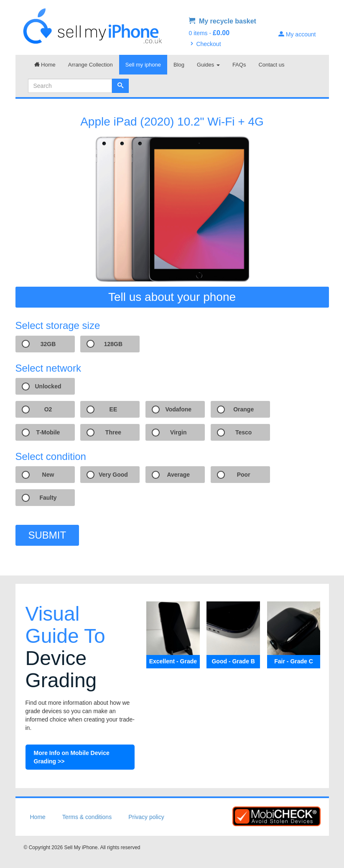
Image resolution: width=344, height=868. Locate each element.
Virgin (178, 432)
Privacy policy (146, 817)
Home (45, 65)
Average (178, 475)
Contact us (271, 65)
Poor (244, 475)
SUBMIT (47, 535)
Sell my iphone (143, 65)
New (48, 475)
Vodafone (178, 409)
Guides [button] (208, 65)
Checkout (205, 44)
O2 (48, 409)
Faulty (48, 498)
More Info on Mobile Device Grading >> (72, 757)
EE (113, 409)
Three (113, 432)
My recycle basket (223, 21)
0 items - (209, 33)
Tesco (243, 432)
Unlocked (48, 386)
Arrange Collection (90, 65)
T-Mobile (48, 432)
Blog (179, 65)
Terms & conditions (87, 817)
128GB (113, 344)
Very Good (113, 475)
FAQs (239, 65)
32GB (48, 344)
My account (297, 34)
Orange (243, 409)
